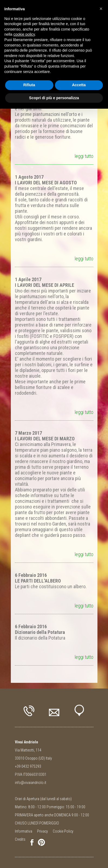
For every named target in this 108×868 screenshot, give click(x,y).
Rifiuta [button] (29, 85)
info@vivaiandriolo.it (31, 783)
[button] (101, 9)
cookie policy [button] (24, 34)
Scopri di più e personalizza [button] (54, 98)
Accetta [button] (79, 85)
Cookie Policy (63, 831)
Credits (20, 839)
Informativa (24, 831)
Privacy (42, 831)
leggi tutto (84, 156)
